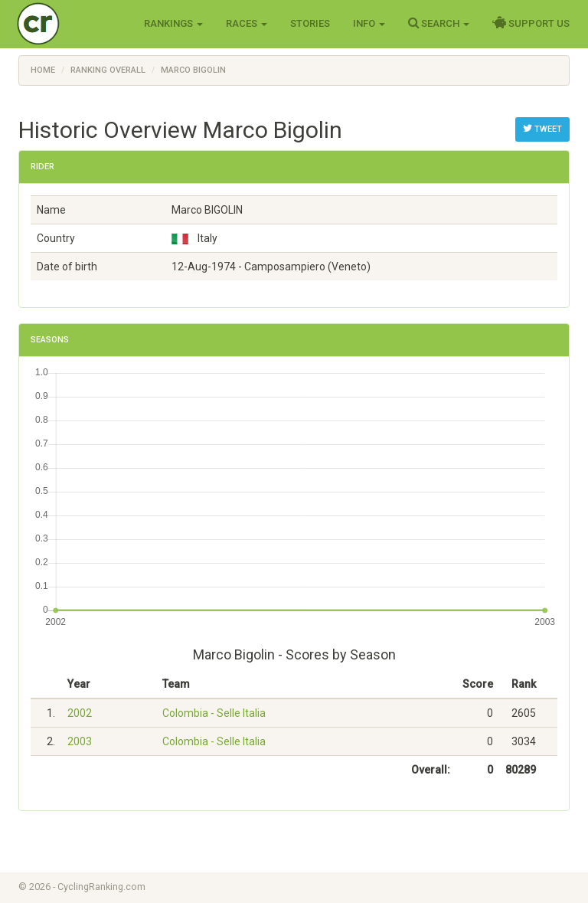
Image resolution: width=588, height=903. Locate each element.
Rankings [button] (173, 23)
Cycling (70, 23)
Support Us (531, 23)
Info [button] (369, 23)
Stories (310, 23)
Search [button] (439, 23)
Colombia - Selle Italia (214, 713)
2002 (80, 713)
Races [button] (247, 23)
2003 (80, 741)
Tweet (542, 129)
